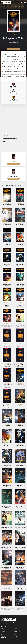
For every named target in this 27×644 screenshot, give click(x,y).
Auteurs (2, 630)
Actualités (15, 628)
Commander (13, 49)
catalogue (9, 7)
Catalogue (2, 628)
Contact (15, 635)
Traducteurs (3, 631)
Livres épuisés (16, 636)
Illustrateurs (3, 633)
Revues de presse (17, 630)
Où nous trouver (17, 631)
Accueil (3, 7)
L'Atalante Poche (6, 120)
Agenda (2, 635)
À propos (15, 633)
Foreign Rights (3, 636)
